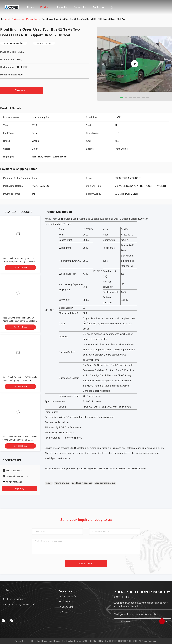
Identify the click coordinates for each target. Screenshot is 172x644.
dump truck (90, 453)
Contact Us (80, 7)
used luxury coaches (82, 483)
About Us (62, 7)
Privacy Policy (21, 641)
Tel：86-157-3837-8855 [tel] (14, 599)
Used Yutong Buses (31, 19)
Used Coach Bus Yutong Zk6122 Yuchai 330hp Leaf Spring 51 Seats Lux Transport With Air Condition (20, 380)
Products (45, 7)
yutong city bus (62, 483)
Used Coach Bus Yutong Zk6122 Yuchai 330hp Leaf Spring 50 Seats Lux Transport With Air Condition (20, 440)
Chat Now (22, 90)
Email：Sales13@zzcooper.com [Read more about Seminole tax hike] (18, 605)
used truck (67, 453)
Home (31, 7)
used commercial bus (105, 483)
